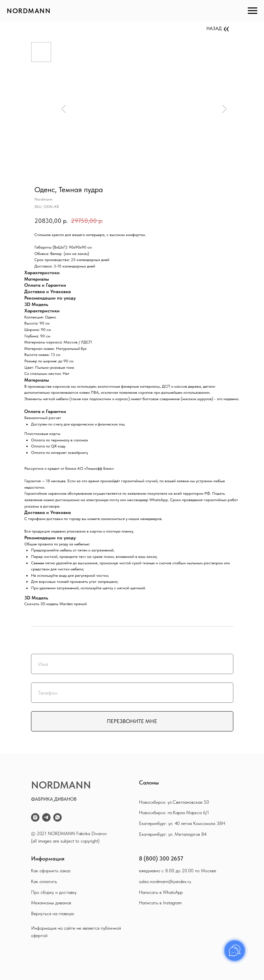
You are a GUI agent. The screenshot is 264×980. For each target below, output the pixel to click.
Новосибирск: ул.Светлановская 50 (174, 802)
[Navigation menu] (253, 11)
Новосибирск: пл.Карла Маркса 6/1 (174, 813)
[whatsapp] (57, 817)
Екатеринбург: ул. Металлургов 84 (173, 834)
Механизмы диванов (51, 903)
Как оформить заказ (51, 871)
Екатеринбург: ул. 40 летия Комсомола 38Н (182, 823)
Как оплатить (44, 881)
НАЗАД (214, 28)
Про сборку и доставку (54, 892)
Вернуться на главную (53, 913)
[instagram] (35, 817)
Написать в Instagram (160, 903)
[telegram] (46, 817)
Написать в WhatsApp (161, 892)
